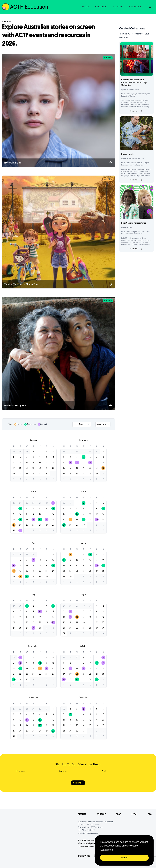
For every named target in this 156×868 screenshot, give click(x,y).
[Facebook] (95, 856)
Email (104, 771)
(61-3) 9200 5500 (88, 830)
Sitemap (82, 814)
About (86, 7)
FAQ (150, 814)
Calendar (135, 7)
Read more (136, 111)
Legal (135, 814)
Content (118, 7)
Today (82, 424)
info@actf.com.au (90, 833)
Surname (63, 771)
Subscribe (78, 783)
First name (21, 771)
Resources (101, 7)
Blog (119, 814)
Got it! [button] (124, 858)
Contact (101, 814)
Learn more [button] (107, 850)
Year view (103, 424)
